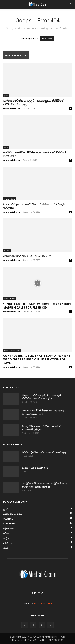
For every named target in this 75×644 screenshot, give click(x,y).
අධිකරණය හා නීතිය (12, 350)
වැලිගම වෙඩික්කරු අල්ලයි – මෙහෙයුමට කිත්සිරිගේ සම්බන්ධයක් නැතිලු (33, 102)
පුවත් (6, 95)
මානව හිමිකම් (10, 199)
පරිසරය (7, 251)
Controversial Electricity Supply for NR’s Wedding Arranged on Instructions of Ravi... (37, 359)
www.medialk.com (12, 108)
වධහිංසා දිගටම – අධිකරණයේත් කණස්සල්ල (44, 452)
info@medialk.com (43, 603)
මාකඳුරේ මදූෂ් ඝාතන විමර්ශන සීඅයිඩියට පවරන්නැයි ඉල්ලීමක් (34, 206)
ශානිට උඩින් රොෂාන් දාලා (35, 468)
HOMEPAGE (47, 39)
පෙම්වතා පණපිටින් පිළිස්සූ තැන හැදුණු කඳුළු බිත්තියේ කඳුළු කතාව (35, 154)
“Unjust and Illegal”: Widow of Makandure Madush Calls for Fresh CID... (37, 306)
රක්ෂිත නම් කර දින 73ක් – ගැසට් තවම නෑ (28, 256)
